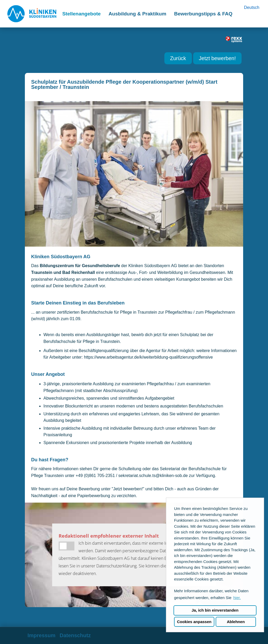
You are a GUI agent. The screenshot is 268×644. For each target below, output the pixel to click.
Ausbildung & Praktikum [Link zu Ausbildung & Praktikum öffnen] (138, 14)
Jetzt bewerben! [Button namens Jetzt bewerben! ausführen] (217, 58)
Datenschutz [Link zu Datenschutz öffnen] (75, 635)
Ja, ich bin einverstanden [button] (215, 610)
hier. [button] (237, 598)
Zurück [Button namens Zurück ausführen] (178, 58)
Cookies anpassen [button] (194, 622)
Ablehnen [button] (236, 622)
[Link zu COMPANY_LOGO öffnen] (32, 14)
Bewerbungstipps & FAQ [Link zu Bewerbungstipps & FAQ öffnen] (203, 14)
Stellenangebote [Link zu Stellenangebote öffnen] (82, 14)
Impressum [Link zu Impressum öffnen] (41, 635)
